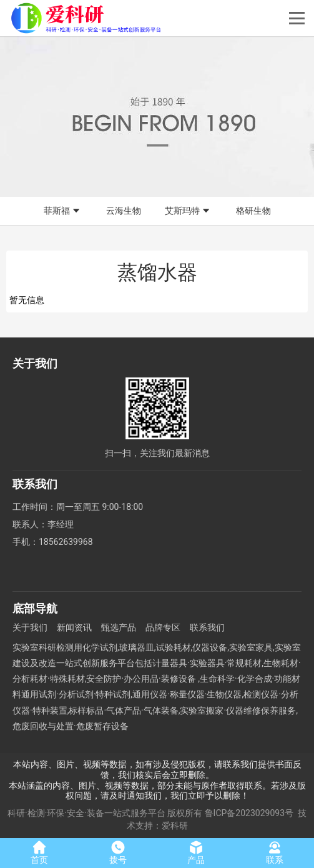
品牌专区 (163, 627)
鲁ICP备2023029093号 (249, 813)
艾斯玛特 (189, 211)
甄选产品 (119, 627)
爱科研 (175, 826)
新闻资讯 (74, 627)
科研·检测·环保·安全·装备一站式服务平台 (86, 813)
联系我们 (207, 627)
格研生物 (253, 211)
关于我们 (30, 627)
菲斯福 (63, 211)
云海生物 (124, 211)
